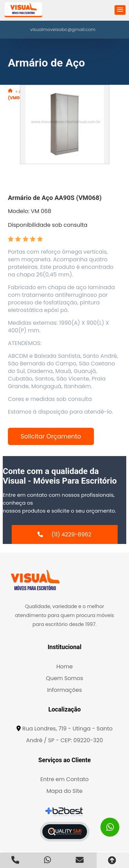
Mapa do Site (64, 791)
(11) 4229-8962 (72, 534)
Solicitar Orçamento (51, 436)
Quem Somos (64, 678)
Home (65, 667)
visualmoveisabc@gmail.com (63, 29)
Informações (64, 690)
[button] (120, 10)
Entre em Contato (64, 779)
